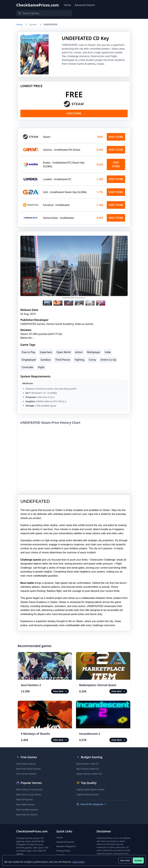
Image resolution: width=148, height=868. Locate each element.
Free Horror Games (26, 774)
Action (79, 352)
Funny (92, 360)
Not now (125, 860)
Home (67, 5)
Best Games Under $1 (88, 764)
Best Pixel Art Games (27, 815)
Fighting (79, 360)
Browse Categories (66, 846)
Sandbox (46, 360)
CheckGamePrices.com (38, 5)
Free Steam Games (26, 764)
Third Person (63, 360)
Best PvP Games (25, 799)
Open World (64, 352)
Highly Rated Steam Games (90, 789)
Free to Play (28, 352)
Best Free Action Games (28, 769)
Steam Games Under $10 (89, 774)
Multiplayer (94, 352)
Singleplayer (29, 360)
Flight (41, 367)
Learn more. (79, 861)
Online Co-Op (108, 360)
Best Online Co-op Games (29, 789)
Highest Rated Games (88, 794)
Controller (28, 367)
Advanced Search (85, 5)
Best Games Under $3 (88, 769)
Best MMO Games (26, 805)
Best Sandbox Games (27, 810)
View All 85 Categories (91, 804)
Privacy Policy (63, 851)
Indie (108, 352)
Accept (138, 860)
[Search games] (41, 13)
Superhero (46, 352)
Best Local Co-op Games (29, 794)
